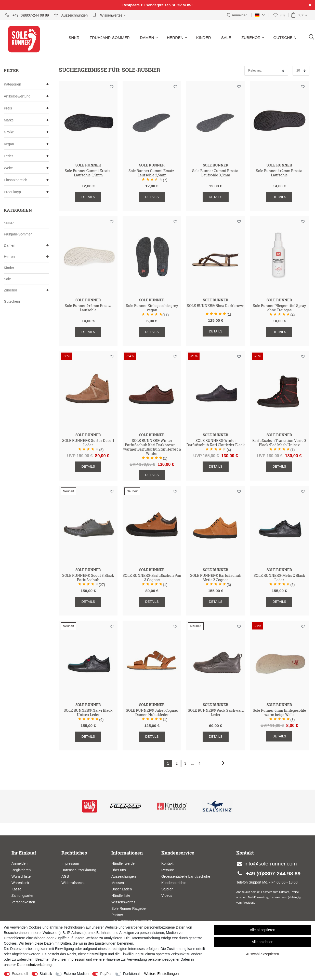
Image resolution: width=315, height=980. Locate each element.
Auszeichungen (124, 876)
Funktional (131, 974)
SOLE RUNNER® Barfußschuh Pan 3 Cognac (152, 578)
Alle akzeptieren (262, 930)
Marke (26, 120)
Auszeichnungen (71, 15)
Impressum (70, 863)
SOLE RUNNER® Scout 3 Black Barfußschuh (88, 578)
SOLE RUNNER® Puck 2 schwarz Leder (216, 713)
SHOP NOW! (182, 5)
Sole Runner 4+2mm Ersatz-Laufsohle (279, 173)
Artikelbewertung (26, 96)
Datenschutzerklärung (79, 870)
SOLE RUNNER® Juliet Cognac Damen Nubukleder (152, 713)
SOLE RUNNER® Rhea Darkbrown (216, 306)
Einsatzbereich (26, 180)
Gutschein (285, 38)
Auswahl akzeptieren (262, 954)
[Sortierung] (266, 71)
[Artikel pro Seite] (301, 71)
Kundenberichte (174, 883)
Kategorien (26, 84)
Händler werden (124, 863)
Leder (26, 156)
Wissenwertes (109, 15)
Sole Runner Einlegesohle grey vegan (152, 308)
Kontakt (167, 863)
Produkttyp (26, 192)
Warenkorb (20, 883)
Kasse (16, 889)
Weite (26, 168)
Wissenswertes (123, 902)
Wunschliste (112, 87)
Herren (177, 38)
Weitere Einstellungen (161, 974)
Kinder (204, 38)
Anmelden (19, 863)
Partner (117, 915)
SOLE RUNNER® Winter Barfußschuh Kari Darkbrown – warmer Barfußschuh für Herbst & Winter (152, 447)
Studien (167, 889)
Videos (167, 895)
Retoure (168, 870)
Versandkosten (23, 902)
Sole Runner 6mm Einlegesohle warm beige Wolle (279, 713)
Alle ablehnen (263, 942)
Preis (26, 108)
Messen (118, 883)
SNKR (74, 38)
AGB (65, 876)
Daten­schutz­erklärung (34, 965)
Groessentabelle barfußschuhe (186, 876)
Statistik (46, 974)
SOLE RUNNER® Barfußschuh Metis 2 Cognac (216, 578)
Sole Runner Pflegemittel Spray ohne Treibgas (279, 308)
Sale (226, 38)
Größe (26, 132)
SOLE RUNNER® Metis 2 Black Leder (279, 578)
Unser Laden (122, 889)
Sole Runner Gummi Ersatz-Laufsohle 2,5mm (152, 173)
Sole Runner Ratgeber (129, 908)
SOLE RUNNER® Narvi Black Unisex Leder (88, 713)
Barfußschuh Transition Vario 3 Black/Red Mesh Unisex (279, 443)
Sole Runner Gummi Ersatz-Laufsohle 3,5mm (88, 173)
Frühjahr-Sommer (110, 38)
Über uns (119, 870)
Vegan (26, 144)
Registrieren (21, 870)
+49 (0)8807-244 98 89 (27, 15)
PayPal (106, 974)
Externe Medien (76, 974)
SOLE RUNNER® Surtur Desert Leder (88, 443)
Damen (149, 38)
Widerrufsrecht (73, 883)
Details (88, 197)
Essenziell (20, 974)
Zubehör (253, 38)
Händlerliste (121, 895)
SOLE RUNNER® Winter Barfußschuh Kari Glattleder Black (216, 443)
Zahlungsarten (23, 895)
